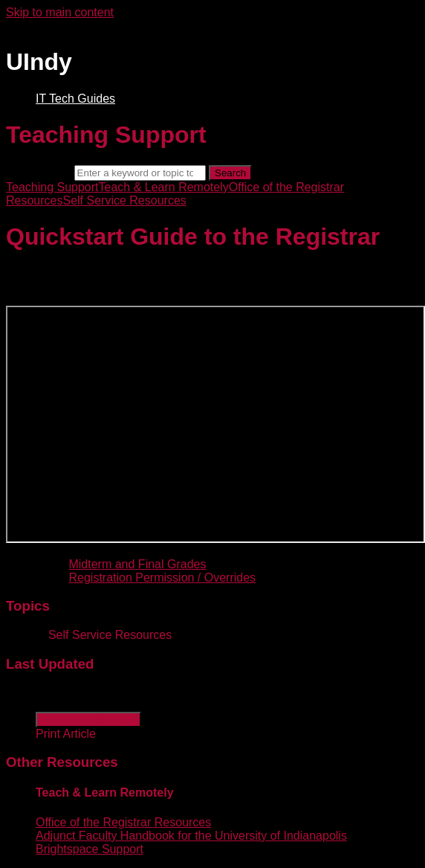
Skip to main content (60, 12)
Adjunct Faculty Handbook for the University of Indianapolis (191, 836)
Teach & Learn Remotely (164, 187)
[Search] (140, 173)
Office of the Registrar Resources (123, 822)
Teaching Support (52, 187)
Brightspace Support (90, 849)
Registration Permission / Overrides (162, 578)
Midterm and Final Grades (137, 564)
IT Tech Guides (75, 99)
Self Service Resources (124, 200)
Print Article (66, 734)
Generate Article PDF (88, 720)
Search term (38, 172)
